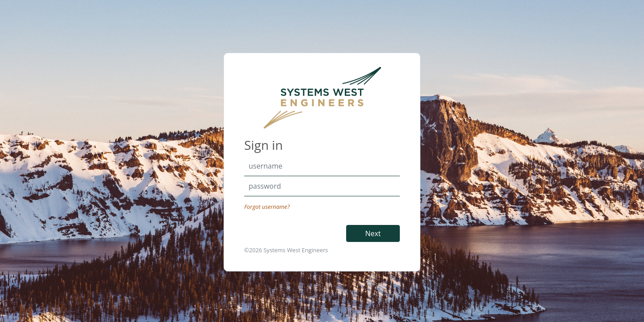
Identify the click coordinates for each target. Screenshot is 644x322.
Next (373, 233)
